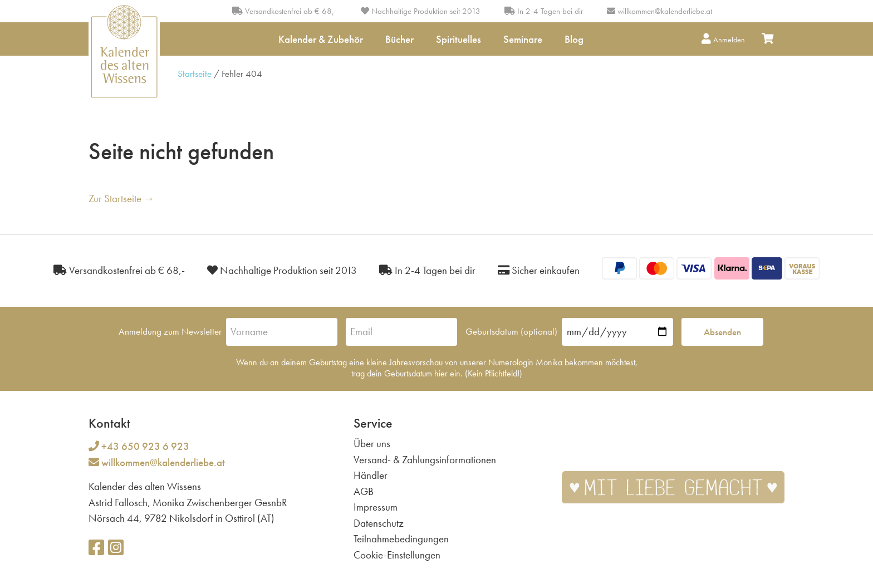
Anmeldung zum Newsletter (170, 331)
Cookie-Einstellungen (397, 555)
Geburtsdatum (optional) (511, 331)
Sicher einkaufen (539, 270)
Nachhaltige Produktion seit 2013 (421, 11)
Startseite (195, 73)
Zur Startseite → (121, 199)
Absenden (722, 332)
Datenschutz (379, 523)
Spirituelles (458, 39)
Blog (574, 39)
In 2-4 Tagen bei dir (544, 11)
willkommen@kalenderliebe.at (665, 11)
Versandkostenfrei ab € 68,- (285, 11)
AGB (364, 491)
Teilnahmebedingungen (401, 539)
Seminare (523, 39)
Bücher (399, 39)
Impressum (376, 507)
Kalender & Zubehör (321, 39)
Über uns (372, 444)
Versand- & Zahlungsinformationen (425, 460)
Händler (371, 475)
